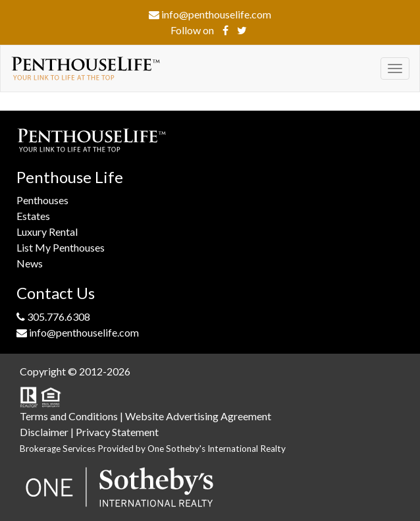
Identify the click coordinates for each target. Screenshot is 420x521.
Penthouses (42, 200)
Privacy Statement (117, 432)
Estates (33, 216)
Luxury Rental (47, 232)
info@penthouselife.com (210, 14)
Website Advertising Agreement (198, 416)
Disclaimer (44, 432)
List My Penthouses (61, 247)
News (30, 263)
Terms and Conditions (69, 416)
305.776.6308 (53, 316)
